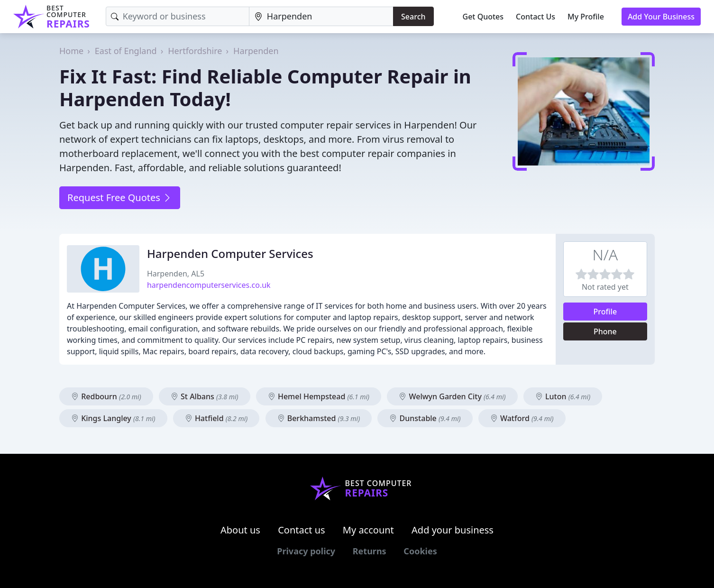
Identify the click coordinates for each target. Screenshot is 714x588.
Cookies (420, 551)
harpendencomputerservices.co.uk (209, 285)
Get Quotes (483, 17)
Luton (563, 396)
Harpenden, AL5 (176, 274)
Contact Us (535, 17)
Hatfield (216, 418)
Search (413, 17)
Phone (605, 331)
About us (240, 530)
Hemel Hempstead (319, 396)
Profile (605, 312)
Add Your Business (661, 17)
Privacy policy (306, 551)
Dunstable (425, 418)
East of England (126, 51)
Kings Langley (113, 418)
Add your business (453, 530)
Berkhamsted (319, 418)
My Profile (586, 17)
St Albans (205, 396)
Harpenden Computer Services (230, 253)
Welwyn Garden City (452, 396)
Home (71, 51)
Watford (522, 418)
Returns (370, 551)
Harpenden (256, 51)
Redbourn (106, 396)
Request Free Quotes (120, 198)
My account (368, 530)
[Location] (321, 16)
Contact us (302, 530)
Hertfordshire (195, 51)
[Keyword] (178, 16)
